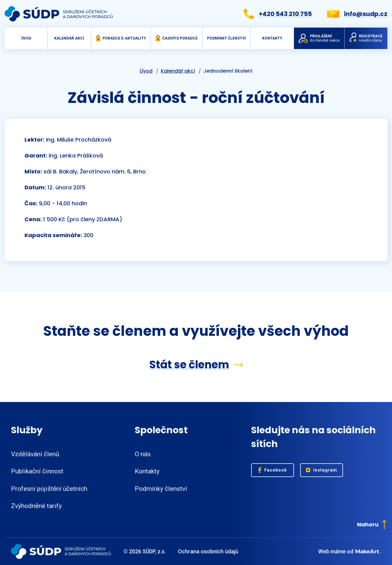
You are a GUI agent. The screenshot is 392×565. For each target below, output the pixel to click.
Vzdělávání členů (35, 454)
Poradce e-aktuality (121, 38)
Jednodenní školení (228, 71)
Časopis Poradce (177, 38)
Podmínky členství (226, 38)
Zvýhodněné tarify (36, 506)
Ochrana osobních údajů (208, 551)
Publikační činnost (37, 471)
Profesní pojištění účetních (49, 489)
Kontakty (272, 38)
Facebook (273, 470)
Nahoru (372, 524)
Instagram (322, 470)
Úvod (26, 38)
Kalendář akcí (69, 38)
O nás (143, 454)
